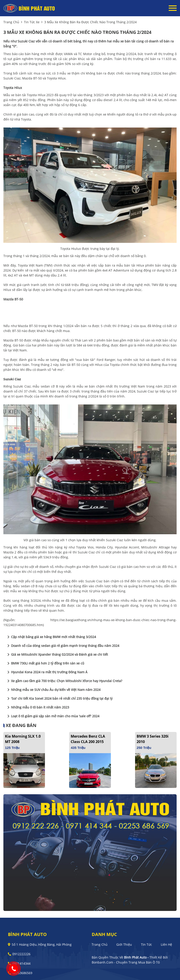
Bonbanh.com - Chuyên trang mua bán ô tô (126, 962)
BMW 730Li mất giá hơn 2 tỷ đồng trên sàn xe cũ (45, 663)
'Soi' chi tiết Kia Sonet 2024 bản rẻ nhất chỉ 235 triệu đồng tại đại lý (59, 699)
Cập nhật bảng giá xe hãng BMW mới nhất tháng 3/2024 (51, 637)
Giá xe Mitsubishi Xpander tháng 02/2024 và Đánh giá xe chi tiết (57, 655)
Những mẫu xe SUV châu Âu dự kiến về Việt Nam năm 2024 (53, 690)
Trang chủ (100, 944)
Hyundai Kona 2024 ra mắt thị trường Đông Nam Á (47, 672)
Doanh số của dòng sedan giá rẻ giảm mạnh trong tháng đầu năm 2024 (62, 646)
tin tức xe (32, 22)
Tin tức (146, 944)
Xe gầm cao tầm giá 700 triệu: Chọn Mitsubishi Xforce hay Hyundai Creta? (64, 681)
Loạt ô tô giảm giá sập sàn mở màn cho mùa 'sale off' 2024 (53, 716)
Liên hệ (166, 944)
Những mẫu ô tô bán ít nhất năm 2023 (37, 707)
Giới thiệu (124, 944)
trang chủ (11, 22)
